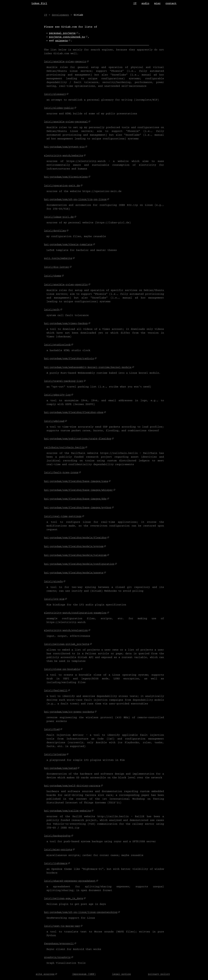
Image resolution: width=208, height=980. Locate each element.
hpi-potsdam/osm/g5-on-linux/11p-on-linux (75, 200)
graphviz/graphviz (57, 957)
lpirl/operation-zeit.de (62, 186)
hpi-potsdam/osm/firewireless (66, 177)
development (60, 15)
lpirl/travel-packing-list (64, 381)
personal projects (62, 33)
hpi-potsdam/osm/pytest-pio (64, 147)
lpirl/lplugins (55, 754)
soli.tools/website (58, 258)
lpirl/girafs (53, 582)
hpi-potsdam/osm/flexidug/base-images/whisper (78, 490)
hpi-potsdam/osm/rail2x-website (67, 811)
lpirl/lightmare (56, 863)
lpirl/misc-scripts (58, 850)
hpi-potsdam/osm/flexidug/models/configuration (79, 564)
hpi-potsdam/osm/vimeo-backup (66, 324)
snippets (62, 41)
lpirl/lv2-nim (54, 599)
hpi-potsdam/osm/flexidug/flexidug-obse (74, 412)
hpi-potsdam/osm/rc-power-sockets (69, 712)
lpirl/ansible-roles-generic (65, 62)
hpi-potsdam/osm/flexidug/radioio (69, 359)
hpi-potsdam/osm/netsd (60, 768)
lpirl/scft (52, 310)
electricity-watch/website (64, 156)
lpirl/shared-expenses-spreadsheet (70, 881)
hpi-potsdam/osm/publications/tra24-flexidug (78, 439)
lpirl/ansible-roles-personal (66, 122)
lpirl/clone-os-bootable (62, 669)
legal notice (121, 974)
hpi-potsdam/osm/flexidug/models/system (74, 547)
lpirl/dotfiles (55, 231)
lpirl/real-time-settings (63, 516)
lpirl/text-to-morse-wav (62, 926)
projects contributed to (67, 37)
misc (157, 3)
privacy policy (159, 974)
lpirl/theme (53, 276)
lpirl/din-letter (57, 267)
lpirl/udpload (54, 421)
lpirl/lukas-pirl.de (59, 217)
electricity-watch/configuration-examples (75, 613)
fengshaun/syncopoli (59, 944)
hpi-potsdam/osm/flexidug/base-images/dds (75, 499)
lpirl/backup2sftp (57, 836)
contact (171, 3)
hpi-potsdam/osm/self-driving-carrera (72, 786)
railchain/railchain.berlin (64, 448)
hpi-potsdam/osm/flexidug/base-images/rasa (76, 481)
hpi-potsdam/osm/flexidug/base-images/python (78, 508)
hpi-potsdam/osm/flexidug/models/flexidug (75, 538)
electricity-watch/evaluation (66, 630)
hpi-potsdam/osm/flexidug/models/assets (74, 573)
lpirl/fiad (52, 729)
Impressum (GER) (84, 974)
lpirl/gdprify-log (57, 395)
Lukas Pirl (39, 3)
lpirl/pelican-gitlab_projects (67, 644)
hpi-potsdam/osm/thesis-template (68, 245)
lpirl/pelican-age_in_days (64, 899)
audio (145, 3)
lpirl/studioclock (57, 345)
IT (135, 3)
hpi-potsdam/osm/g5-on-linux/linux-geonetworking (81, 912)
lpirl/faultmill (56, 691)
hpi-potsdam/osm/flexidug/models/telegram (75, 555)
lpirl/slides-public (59, 108)
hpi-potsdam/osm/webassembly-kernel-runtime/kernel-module (88, 367)
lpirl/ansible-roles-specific (66, 285)
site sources (45, 974)
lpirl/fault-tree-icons (61, 473)
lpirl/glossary (55, 94)
